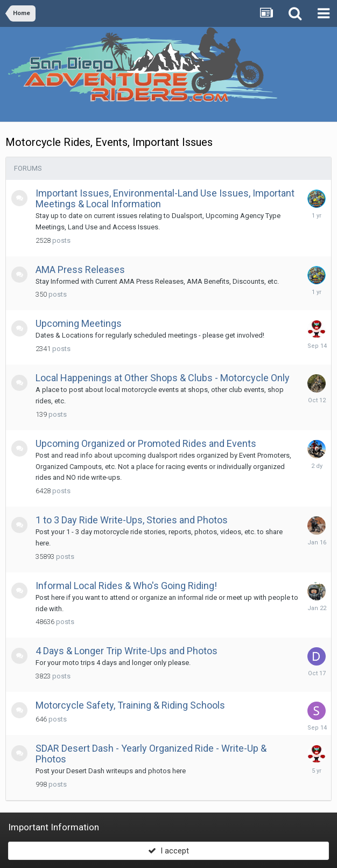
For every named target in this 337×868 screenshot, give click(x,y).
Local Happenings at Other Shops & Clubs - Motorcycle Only (163, 378)
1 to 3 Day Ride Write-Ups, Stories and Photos (132, 520)
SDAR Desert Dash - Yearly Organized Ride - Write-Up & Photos (151, 754)
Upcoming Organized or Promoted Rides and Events (146, 443)
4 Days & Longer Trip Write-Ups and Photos (127, 651)
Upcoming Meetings (79, 323)
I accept (169, 851)
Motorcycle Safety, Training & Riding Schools (130, 705)
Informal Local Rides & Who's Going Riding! (126, 586)
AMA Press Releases (80, 269)
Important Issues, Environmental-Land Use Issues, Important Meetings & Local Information (165, 198)
